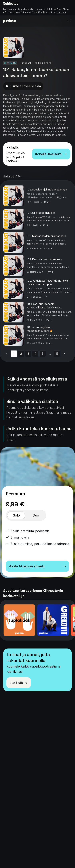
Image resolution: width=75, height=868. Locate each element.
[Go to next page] (64, 354)
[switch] (16, 515)
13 (57, 354)
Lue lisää (61, 12)
